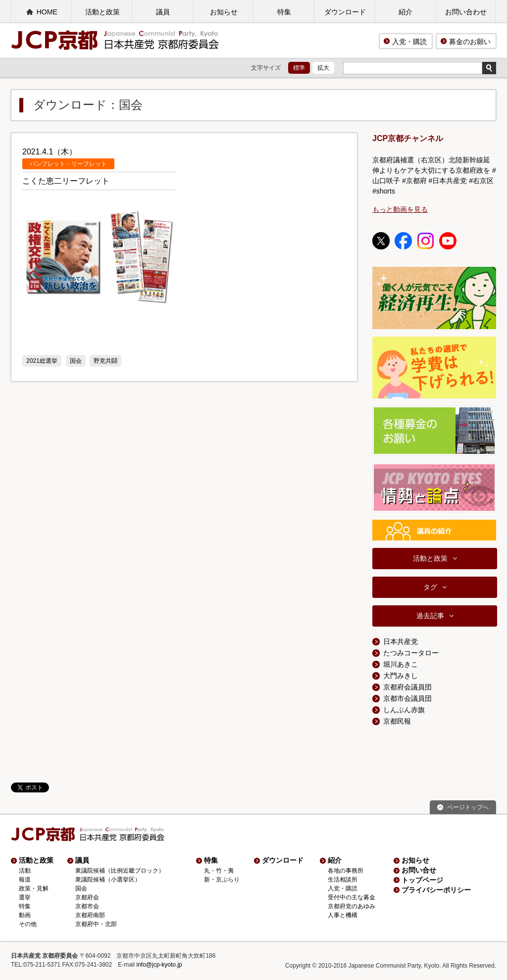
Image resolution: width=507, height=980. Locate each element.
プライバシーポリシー (436, 890)
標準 (299, 68)
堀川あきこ (401, 664)
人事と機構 (343, 915)
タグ (430, 587)
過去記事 (430, 616)
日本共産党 (401, 641)
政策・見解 (34, 888)
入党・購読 (409, 42)
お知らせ (224, 12)
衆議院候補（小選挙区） (108, 880)
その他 (28, 924)
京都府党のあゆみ (352, 906)
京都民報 (397, 721)
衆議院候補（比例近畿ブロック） (120, 871)
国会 (76, 361)
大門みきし (401, 676)
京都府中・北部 (96, 924)
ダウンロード (345, 12)
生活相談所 (343, 880)
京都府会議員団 (407, 687)
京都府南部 (90, 915)
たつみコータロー (411, 653)
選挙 (25, 897)
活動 (25, 871)
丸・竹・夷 (219, 871)
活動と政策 (102, 12)
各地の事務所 (346, 871)
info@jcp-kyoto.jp (159, 965)
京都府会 (87, 897)
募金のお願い (470, 42)
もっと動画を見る (400, 209)
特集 (284, 12)
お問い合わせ (466, 12)
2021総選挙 (42, 361)
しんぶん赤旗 (404, 710)
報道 (25, 880)
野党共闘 (105, 361)
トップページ (422, 880)
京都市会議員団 (407, 698)
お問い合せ (419, 870)
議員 (163, 12)
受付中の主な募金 (352, 897)
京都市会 (87, 906)
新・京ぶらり (222, 880)
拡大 (323, 68)
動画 (25, 915)
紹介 (406, 12)
